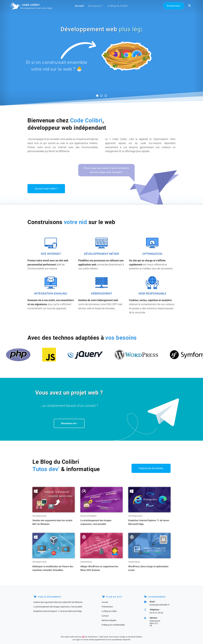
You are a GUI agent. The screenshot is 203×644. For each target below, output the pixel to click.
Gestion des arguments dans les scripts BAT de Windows (52, 522)
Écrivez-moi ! (174, 6)
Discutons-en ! (69, 423)
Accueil (79, 6)
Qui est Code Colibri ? (46, 189)
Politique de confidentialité (113, 625)
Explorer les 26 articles (151, 468)
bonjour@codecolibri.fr (160, 605)
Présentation (107, 607)
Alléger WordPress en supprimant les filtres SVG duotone (99, 568)
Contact (105, 616)
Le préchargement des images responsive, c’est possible (96, 522)
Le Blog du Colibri (118, 6)
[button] (190, 6)
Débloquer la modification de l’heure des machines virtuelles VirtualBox (53, 568)
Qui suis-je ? (96, 6)
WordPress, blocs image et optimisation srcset (148, 568)
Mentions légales (109, 620)
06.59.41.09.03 (156, 613)
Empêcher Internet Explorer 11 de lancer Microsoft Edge (149, 522)
